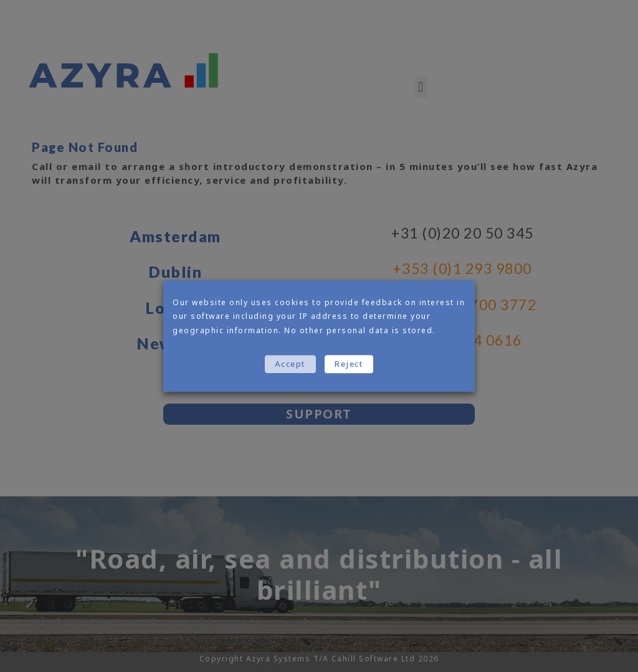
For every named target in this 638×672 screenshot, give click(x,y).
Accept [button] (290, 364)
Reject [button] (349, 364)
